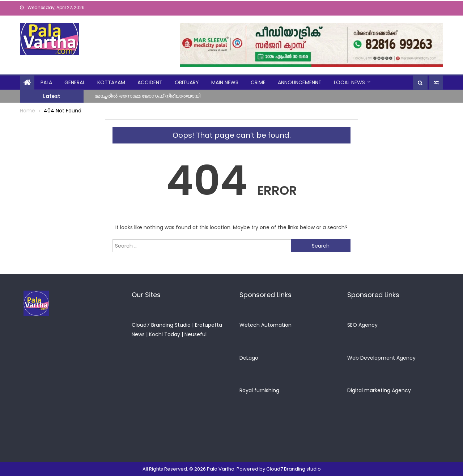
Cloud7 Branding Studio (161, 325)
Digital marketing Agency (379, 390)
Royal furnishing (259, 390)
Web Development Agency (381, 358)
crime (258, 82)
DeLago (249, 358)
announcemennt (300, 82)
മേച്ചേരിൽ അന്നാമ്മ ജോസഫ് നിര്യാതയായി (147, 96)
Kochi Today (165, 334)
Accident (150, 82)
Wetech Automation (266, 325)
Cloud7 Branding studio (294, 469)
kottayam (111, 82)
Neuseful (196, 334)
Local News (349, 82)
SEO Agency (362, 325)
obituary (187, 82)
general (75, 82)
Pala (46, 82)
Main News (225, 82)
